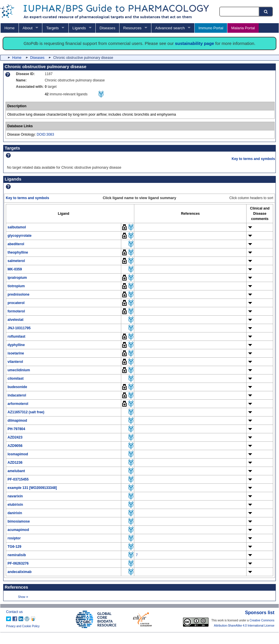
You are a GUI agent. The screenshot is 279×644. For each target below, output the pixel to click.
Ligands (79, 28)
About (28, 28)
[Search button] (266, 12)
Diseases (107, 28)
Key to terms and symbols (253, 159)
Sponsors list (260, 613)
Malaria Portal (243, 28)
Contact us (14, 612)
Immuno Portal (211, 28)
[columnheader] (64, 213)
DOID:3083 (45, 134)
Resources (132, 28)
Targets (52, 28)
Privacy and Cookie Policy (23, 626)
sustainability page (194, 43)
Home (9, 28)
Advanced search (170, 28)
